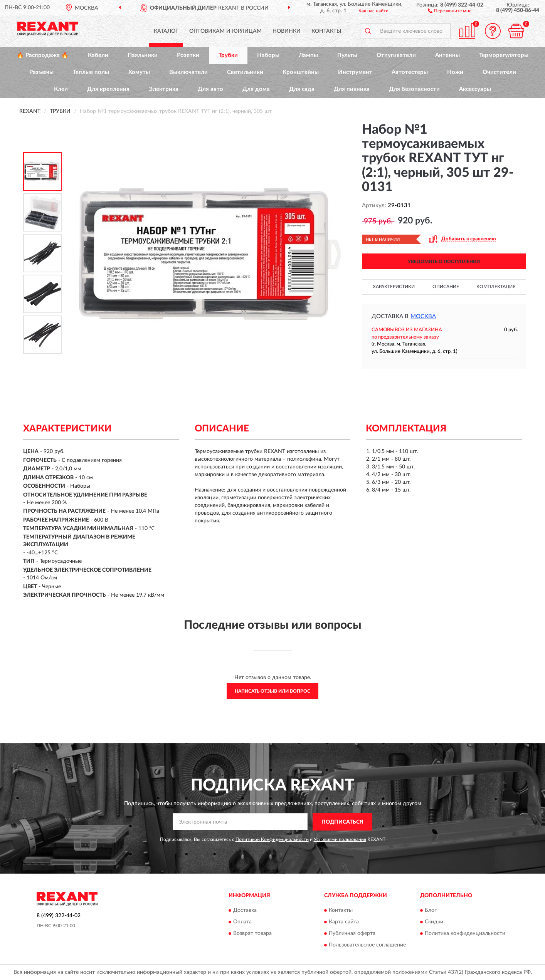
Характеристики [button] (394, 287)
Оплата (242, 922)
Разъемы (41, 72)
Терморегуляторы (504, 55)
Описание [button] (446, 287)
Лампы (308, 55)
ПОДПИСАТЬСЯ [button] (342, 822)
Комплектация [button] (496, 287)
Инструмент (355, 72)
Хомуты (139, 72)
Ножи (455, 72)
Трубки (228, 55)
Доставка (245, 911)
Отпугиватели (396, 55)
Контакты (326, 31)
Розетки (188, 55)
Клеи (61, 89)
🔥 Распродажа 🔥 (43, 55)
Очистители (499, 72)
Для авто (210, 89)
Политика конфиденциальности (465, 934)
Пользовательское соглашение (367, 945)
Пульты (347, 55)
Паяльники (143, 55)
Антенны (447, 55)
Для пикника (352, 89)
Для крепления (108, 89)
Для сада (302, 89)
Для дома (256, 89)
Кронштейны (301, 72)
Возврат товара (252, 934)
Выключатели (188, 72)
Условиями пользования (340, 839)
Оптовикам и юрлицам (225, 31)
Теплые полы (91, 72)
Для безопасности (414, 89)
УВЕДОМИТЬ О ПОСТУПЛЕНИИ (444, 262)
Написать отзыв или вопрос (272, 691)
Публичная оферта (352, 934)
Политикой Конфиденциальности (272, 839)
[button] (450, 10)
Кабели (98, 55)
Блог (431, 911)
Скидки (434, 922)
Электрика (164, 89)
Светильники (245, 72)
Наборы (268, 55)
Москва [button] (423, 316)
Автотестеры (410, 72)
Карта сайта (344, 922)
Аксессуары (475, 89)
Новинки (287, 31)
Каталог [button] (166, 31)
